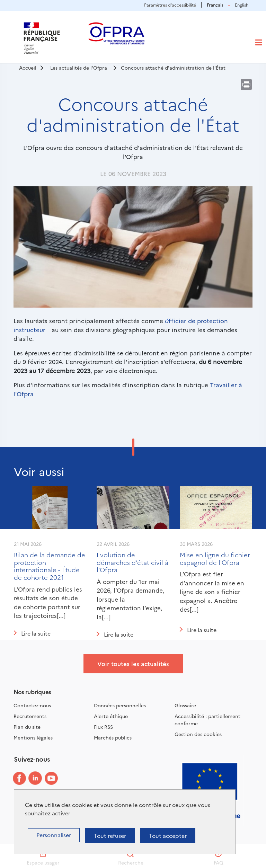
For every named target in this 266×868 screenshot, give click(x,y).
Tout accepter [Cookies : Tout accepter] (168, 835)
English (242, 5)
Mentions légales (33, 737)
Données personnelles (120, 705)
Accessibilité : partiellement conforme (207, 720)
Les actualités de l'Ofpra (79, 68)
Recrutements (30, 716)
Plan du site (27, 727)
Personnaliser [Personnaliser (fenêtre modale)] (54, 835)
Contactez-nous (32, 705)
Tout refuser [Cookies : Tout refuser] (110, 835)
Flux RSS (103, 727)
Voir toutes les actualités (133, 663)
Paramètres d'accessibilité (170, 5)
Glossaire (185, 705)
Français (215, 5)
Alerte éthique (111, 716)
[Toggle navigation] (259, 43)
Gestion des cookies (198, 734)
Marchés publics (113, 737)
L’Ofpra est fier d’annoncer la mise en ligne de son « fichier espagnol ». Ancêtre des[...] (212, 591)
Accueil (28, 68)
